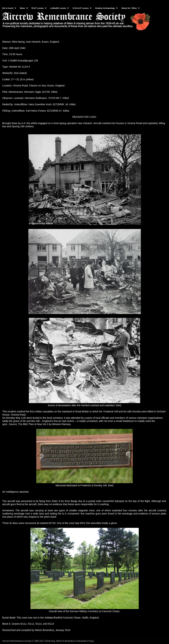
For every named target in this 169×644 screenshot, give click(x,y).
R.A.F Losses (39, 8)
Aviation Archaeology (107, 8)
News (24, 8)
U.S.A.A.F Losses (82, 8)
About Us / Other (131, 8)
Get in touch (10, 8)
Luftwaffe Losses (60, 8)
